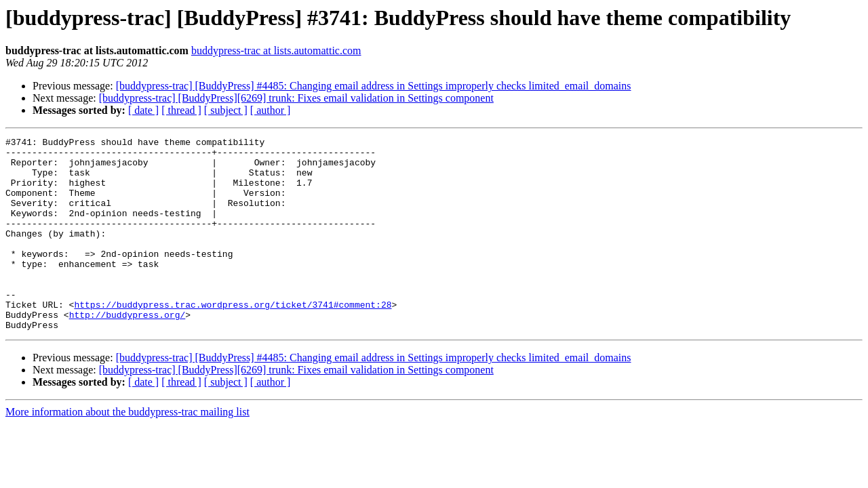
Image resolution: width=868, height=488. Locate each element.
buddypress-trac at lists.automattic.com (276, 50)
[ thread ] (181, 110)
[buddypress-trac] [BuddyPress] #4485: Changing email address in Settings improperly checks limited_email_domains (374, 86)
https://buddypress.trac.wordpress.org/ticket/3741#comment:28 (233, 339)
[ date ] (143, 110)
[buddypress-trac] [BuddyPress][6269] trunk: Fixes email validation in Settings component (296, 98)
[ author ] (271, 110)
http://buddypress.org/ (127, 351)
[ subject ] (226, 110)
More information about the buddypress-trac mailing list (127, 450)
